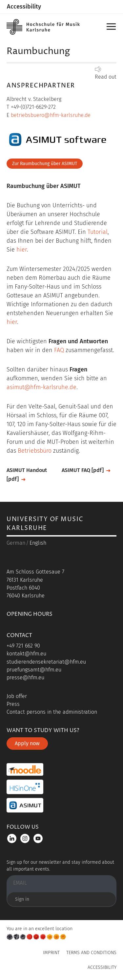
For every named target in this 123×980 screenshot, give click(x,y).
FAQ (59, 350)
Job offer (17, 696)
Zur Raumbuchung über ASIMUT (45, 164)
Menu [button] (112, 29)
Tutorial (98, 232)
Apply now (27, 743)
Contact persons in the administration (52, 712)
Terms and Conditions (91, 953)
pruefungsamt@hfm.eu (34, 670)
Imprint (51, 953)
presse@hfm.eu (25, 678)
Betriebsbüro (35, 451)
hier (22, 250)
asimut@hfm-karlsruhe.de (41, 387)
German (16, 543)
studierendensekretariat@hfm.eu (46, 662)
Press (13, 704)
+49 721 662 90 (23, 646)
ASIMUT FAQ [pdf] (83, 470)
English (38, 543)
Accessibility (24, 7)
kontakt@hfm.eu (26, 654)
